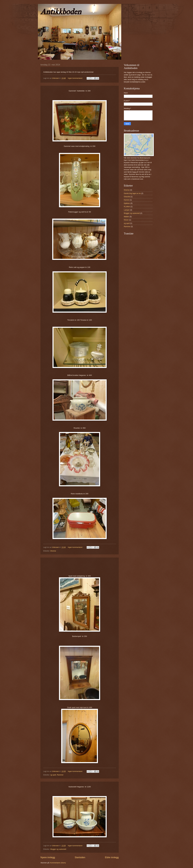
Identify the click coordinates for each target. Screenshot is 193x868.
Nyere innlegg (48, 857)
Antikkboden (61, 12)
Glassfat (127, 197)
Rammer (60, 775)
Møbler (126, 217)
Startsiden (80, 857)
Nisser (126, 220)
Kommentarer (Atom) (58, 863)
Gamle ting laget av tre (132, 193)
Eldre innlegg (112, 857)
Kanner (127, 200)
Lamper (127, 210)
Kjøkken (127, 203)
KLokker (127, 207)
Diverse (53, 551)
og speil (53, 775)
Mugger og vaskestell (58, 849)
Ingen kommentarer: (76, 78)
